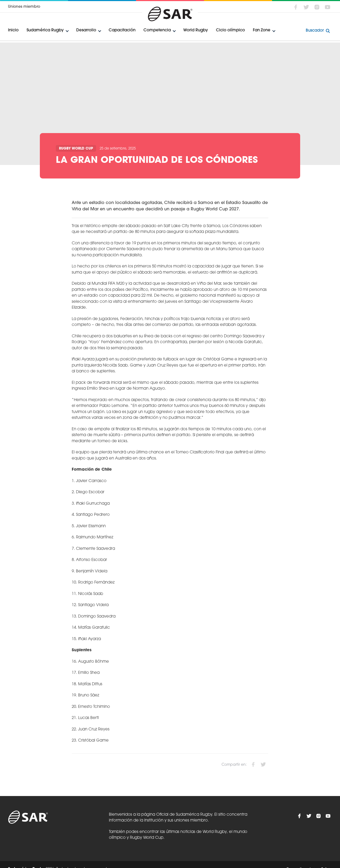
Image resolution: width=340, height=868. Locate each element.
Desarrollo (86, 30)
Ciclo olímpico (230, 30)
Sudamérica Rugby (45, 30)
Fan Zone (262, 30)
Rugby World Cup (76, 149)
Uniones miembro (24, 7)
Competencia (157, 30)
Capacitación (122, 30)
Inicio (13, 30)
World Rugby (196, 30)
